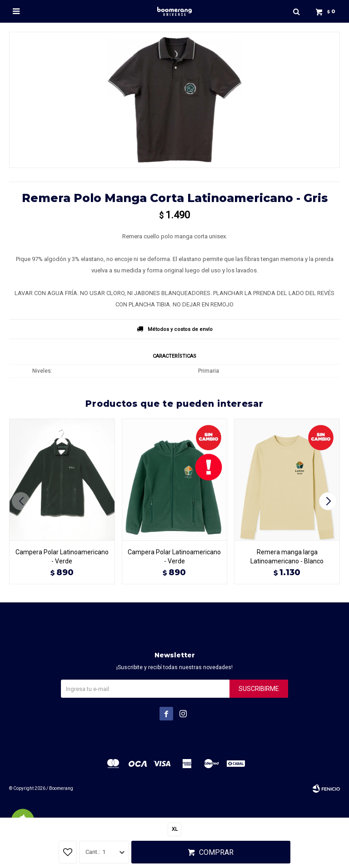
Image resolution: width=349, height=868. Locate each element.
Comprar (216, 852)
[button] (329, 501)
